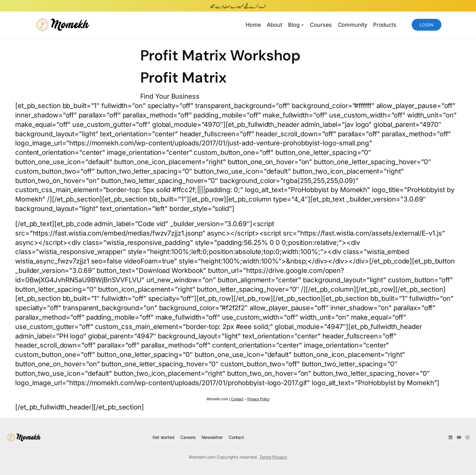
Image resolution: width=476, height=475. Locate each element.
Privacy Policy (258, 399)
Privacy (280, 457)
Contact (237, 399)
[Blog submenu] (303, 25)
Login (427, 25)
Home (253, 25)
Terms (265, 457)
